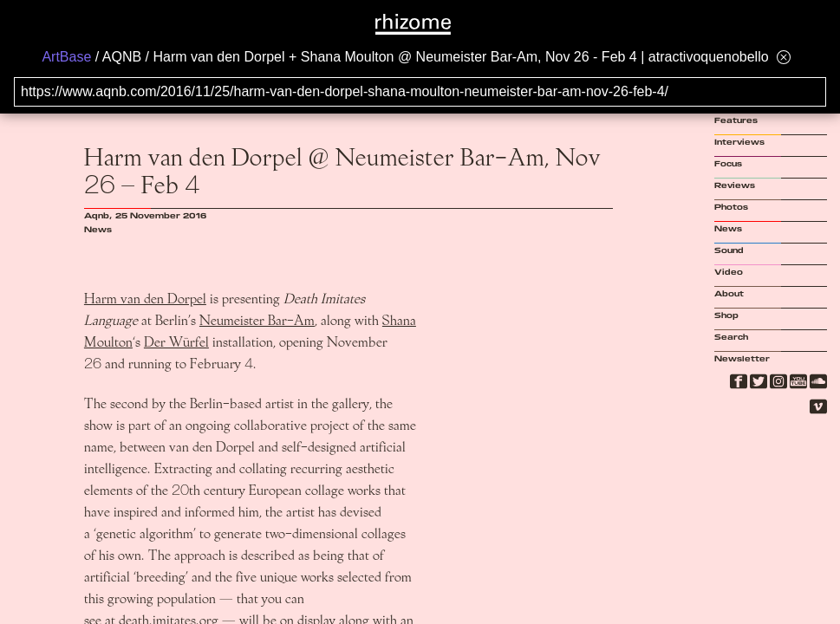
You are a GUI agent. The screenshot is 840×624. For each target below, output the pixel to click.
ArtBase (66, 57)
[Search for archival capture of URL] (420, 92)
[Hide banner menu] (784, 57)
